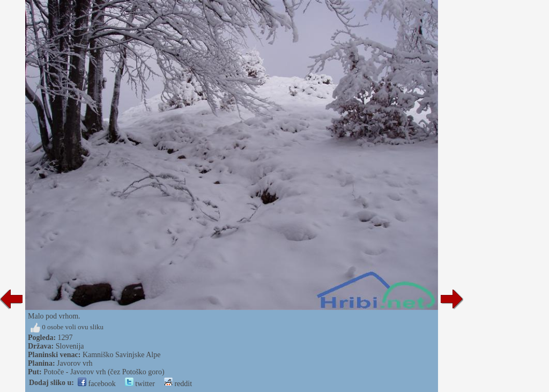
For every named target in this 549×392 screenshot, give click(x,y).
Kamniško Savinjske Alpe (121, 355)
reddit (178, 384)
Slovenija (70, 346)
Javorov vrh (75, 363)
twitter (140, 384)
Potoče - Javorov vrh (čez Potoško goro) (104, 372)
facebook (97, 384)
